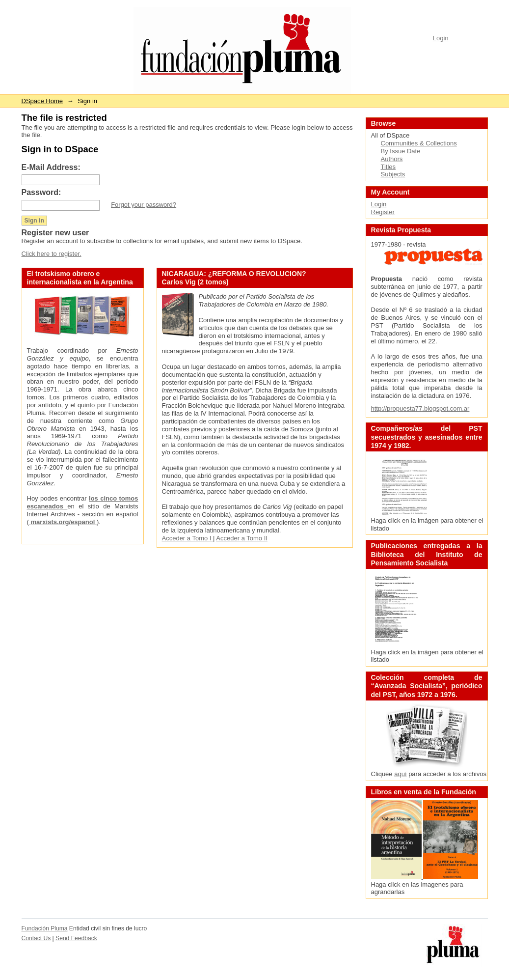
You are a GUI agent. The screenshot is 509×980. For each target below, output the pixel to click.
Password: (41, 192)
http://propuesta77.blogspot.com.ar (420, 408)
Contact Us (36, 938)
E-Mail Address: (51, 167)
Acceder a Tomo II (242, 538)
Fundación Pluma (45, 928)
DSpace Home (42, 101)
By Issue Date (401, 151)
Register (383, 212)
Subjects (393, 174)
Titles (388, 167)
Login (441, 38)
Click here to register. (52, 254)
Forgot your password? (144, 205)
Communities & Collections (419, 143)
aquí (400, 774)
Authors (392, 159)
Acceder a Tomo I (188, 538)
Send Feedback (76, 938)
